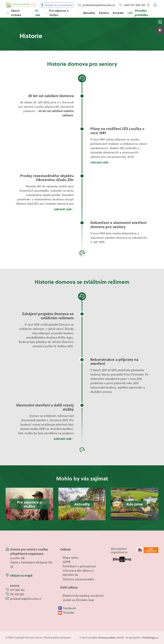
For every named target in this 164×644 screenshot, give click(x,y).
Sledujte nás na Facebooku (58, 5)
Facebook (70, 608)
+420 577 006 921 (134, 5)
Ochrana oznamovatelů (78, 579)
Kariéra (104, 13)
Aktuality (89, 13)
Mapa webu (70, 558)
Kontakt (118, 13)
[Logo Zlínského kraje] (122, 559)
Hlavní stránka (16, 13)
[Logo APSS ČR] (148, 550)
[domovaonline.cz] (107, 638)
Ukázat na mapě (21, 575)
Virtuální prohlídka (141, 13)
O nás (38, 13)
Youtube (69, 612)
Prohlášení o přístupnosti (79, 566)
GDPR (66, 562)
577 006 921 (17, 590)
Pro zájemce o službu (59, 13)
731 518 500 (17, 594)
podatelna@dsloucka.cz (99, 5)
